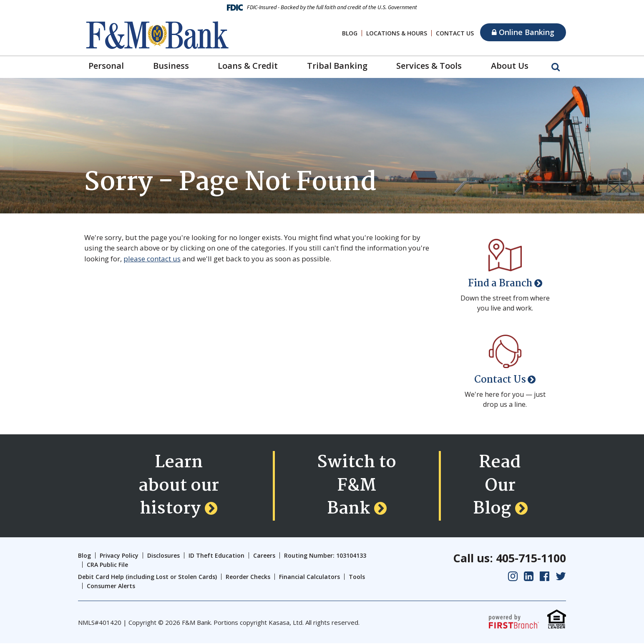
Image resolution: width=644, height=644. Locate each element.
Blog (350, 33)
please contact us (152, 259)
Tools (357, 577)
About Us (510, 66)
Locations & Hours (397, 33)
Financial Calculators (309, 577)
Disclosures (164, 556)
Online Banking (523, 32)
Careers (264, 556)
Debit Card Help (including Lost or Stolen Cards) (147, 577)
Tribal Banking (337, 66)
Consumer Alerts (111, 587)
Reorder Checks (248, 577)
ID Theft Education (216, 556)
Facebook (545, 577)
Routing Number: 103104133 (325, 556)
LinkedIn (529, 577)
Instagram (513, 577)
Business (171, 66)
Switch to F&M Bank (357, 486)
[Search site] (556, 66)
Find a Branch (500, 284)
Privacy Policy (119, 556)
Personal (106, 66)
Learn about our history (178, 486)
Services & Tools (429, 66)
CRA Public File (107, 565)
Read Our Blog (497, 486)
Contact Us (455, 33)
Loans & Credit (248, 66)
